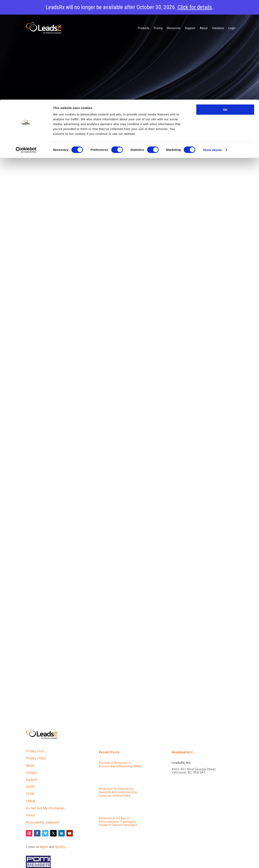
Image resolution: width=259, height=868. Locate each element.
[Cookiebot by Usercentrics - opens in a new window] (26, 51)
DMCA (30, 801)
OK (225, 10)
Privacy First (35, 751)
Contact (31, 773)
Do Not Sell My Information (45, 808)
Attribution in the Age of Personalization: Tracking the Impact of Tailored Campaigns (118, 822)
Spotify (60, 847)
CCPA (30, 794)
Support (31, 780)
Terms (30, 815)
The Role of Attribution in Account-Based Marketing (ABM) (120, 765)
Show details (212, 50)
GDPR (30, 787)
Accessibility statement (43, 822)
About (30, 766)
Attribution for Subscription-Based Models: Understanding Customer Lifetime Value (118, 792)
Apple (44, 847)
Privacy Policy (36, 758)
